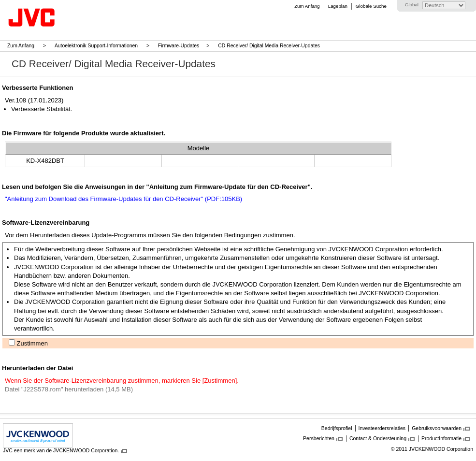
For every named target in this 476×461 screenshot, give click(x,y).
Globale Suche (371, 6)
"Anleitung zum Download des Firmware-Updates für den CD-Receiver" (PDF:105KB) (123, 199)
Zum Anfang (307, 6)
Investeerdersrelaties (382, 428)
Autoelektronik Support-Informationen (96, 46)
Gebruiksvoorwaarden (437, 428)
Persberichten (319, 438)
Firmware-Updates (179, 46)
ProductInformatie (441, 438)
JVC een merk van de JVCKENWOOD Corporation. (61, 450)
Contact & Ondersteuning (378, 438)
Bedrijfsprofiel (337, 428)
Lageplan (338, 6)
